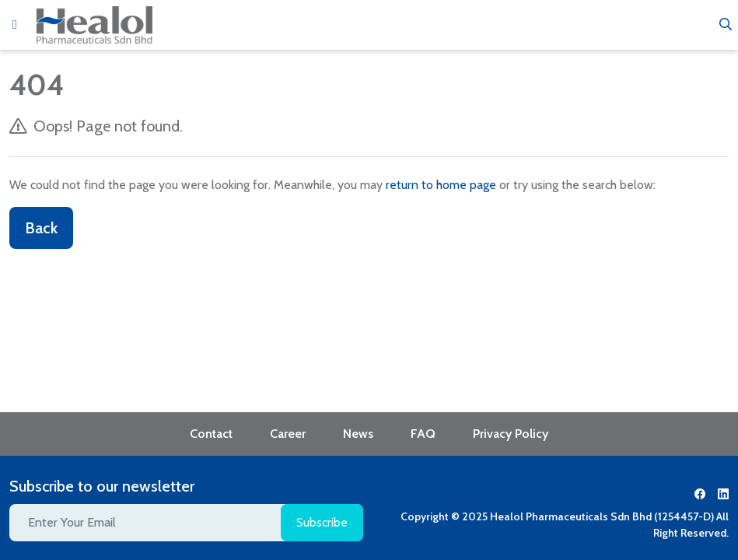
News (358, 434)
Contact (211, 434)
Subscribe (322, 522)
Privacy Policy (511, 434)
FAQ (423, 434)
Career (288, 434)
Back (41, 228)
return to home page (441, 185)
